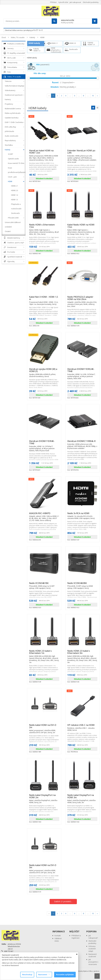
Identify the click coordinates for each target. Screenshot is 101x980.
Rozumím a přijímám (65, 975)
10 (93, 96)
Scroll (97, 976)
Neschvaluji (27, 975)
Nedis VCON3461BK (44, 584)
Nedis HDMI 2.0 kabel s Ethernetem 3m (82, 653)
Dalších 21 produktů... (63, 901)
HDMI (42, 37)
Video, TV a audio (18, 37)
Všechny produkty (63, 87)
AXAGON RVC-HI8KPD (44, 514)
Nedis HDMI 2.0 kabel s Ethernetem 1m (44, 653)
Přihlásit (53, 2)
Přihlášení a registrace (76, 937)
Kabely (32, 37)
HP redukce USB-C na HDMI (82, 726)
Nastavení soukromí (93, 955)
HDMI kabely (34, 43)
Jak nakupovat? (93, 937)
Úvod (4, 37)
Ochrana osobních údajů (92, 949)
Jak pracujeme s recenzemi (93, 962)
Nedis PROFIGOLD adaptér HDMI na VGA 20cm (82, 299)
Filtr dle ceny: (40, 73)
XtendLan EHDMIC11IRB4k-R (82, 442)
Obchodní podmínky (91, 2)
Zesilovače (71, 50)
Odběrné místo (58, 940)
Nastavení (44, 975)
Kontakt (58, 936)
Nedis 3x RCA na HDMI (82, 514)
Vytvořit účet (63, 2)
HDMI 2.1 (52, 44)
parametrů (43, 65)
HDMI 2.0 (70, 44)
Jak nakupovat (75, 2)
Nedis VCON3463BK (82, 584)
